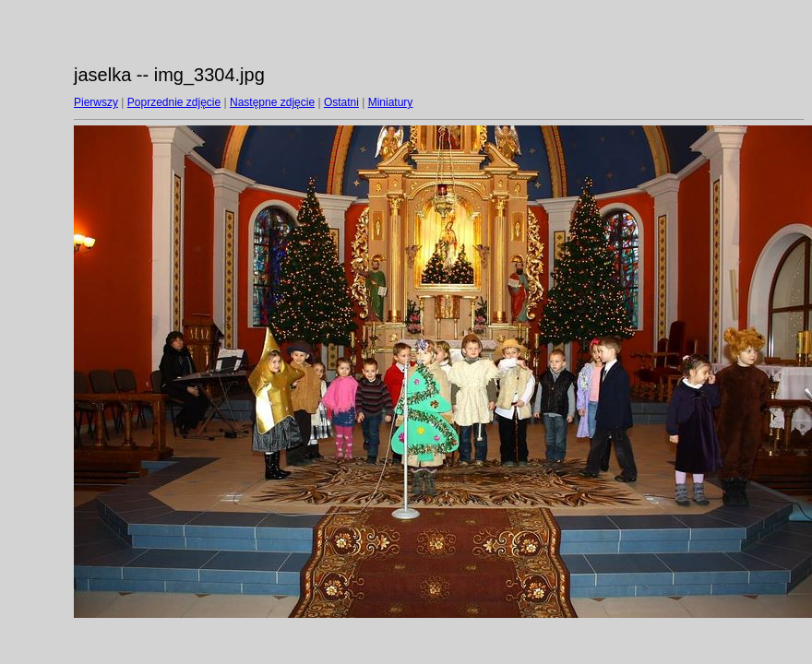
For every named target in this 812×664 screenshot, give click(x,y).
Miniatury (391, 102)
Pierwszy (96, 102)
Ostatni (341, 102)
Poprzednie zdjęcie (174, 102)
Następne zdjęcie (272, 102)
